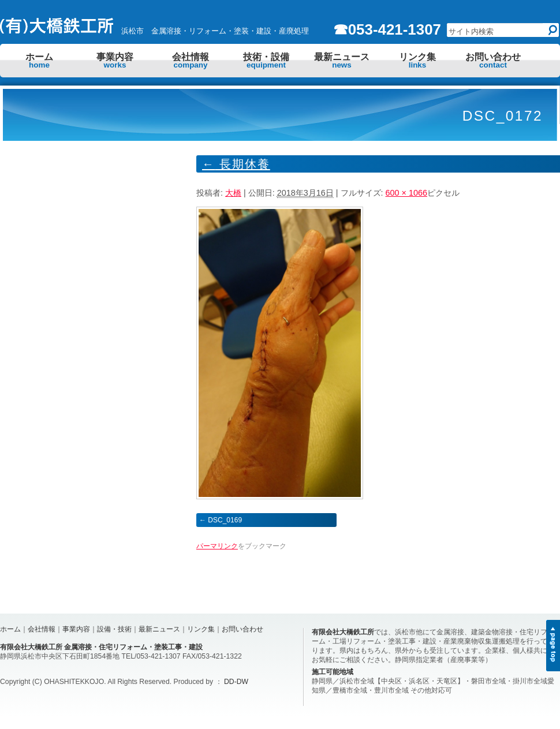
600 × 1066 (406, 193)
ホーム (39, 61)
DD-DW (236, 682)
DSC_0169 (225, 520)
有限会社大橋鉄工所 (343, 632)
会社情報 (191, 61)
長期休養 (236, 164)
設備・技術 (114, 629)
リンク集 (417, 61)
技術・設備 (266, 61)
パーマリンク (217, 546)
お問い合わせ (493, 61)
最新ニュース (342, 61)
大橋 (233, 193)
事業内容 (115, 61)
